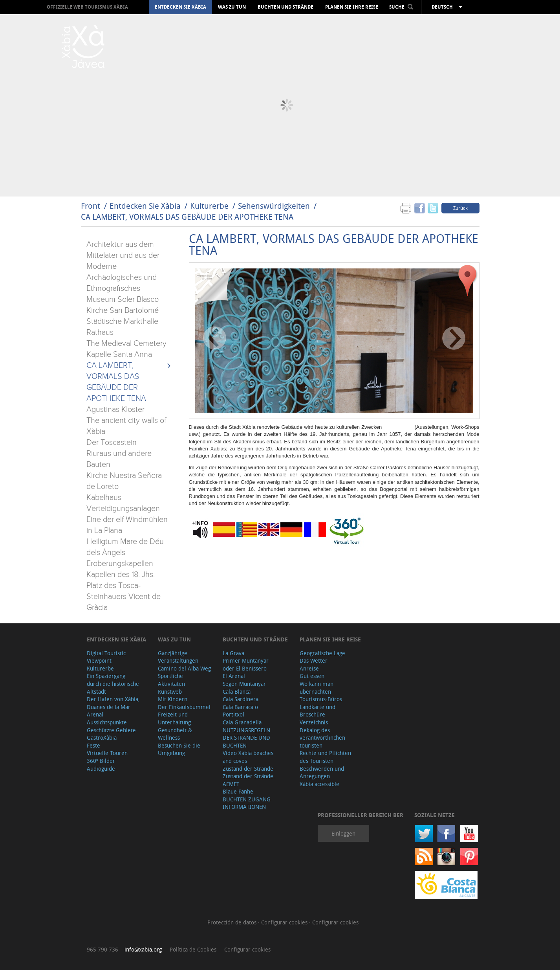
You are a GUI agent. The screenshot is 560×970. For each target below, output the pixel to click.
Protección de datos (233, 922)
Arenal (95, 714)
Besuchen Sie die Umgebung (179, 749)
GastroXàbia (102, 738)
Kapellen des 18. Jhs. (121, 575)
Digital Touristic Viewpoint (106, 657)
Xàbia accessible (319, 784)
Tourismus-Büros (321, 699)
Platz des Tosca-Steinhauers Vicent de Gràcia (124, 597)
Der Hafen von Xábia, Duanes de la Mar (113, 703)
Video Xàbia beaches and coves (248, 757)
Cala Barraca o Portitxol (240, 711)
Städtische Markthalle (122, 321)
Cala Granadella (242, 722)
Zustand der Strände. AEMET (249, 780)
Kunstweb (170, 692)
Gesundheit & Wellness (175, 734)
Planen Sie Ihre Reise (352, 7)
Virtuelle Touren (107, 753)
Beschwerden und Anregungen (322, 773)
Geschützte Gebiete (111, 730)
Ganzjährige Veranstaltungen (178, 657)
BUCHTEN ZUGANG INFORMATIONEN (247, 803)
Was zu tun (232, 7)
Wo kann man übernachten (317, 688)
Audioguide (101, 769)
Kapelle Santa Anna (119, 355)
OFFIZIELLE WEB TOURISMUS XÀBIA (87, 7)
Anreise (309, 668)
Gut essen (312, 676)
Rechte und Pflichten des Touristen (325, 757)
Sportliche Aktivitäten (171, 680)
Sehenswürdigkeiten (274, 206)
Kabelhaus (104, 498)
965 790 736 (102, 949)
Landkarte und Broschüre (318, 711)
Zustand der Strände (248, 769)
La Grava (233, 653)
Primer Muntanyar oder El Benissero (246, 664)
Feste (93, 745)
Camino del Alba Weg (184, 668)
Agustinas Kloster (115, 410)
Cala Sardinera (241, 699)
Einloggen (343, 833)
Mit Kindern (173, 699)
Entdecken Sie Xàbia (180, 7)
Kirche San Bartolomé (123, 310)
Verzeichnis (314, 722)
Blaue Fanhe (238, 791)
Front (91, 206)
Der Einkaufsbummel (184, 707)
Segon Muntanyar (244, 684)
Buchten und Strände (285, 7)
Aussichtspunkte (107, 722)
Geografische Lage (322, 653)
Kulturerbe (209, 206)
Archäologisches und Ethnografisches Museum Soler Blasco (123, 288)
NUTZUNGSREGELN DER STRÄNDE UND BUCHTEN (246, 738)
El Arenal (234, 676)
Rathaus (100, 333)
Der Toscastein (112, 443)
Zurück (460, 208)
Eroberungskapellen (120, 564)
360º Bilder (101, 761)
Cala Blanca (237, 692)
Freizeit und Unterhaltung (174, 718)
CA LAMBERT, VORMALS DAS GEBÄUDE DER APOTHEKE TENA (187, 217)
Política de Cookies (193, 949)
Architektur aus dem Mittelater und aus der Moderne (123, 255)
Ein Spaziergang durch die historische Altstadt (113, 683)
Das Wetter (314, 660)
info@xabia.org (143, 949)
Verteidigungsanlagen (123, 509)
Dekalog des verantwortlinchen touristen (322, 738)
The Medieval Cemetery (126, 344)
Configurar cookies (285, 922)
